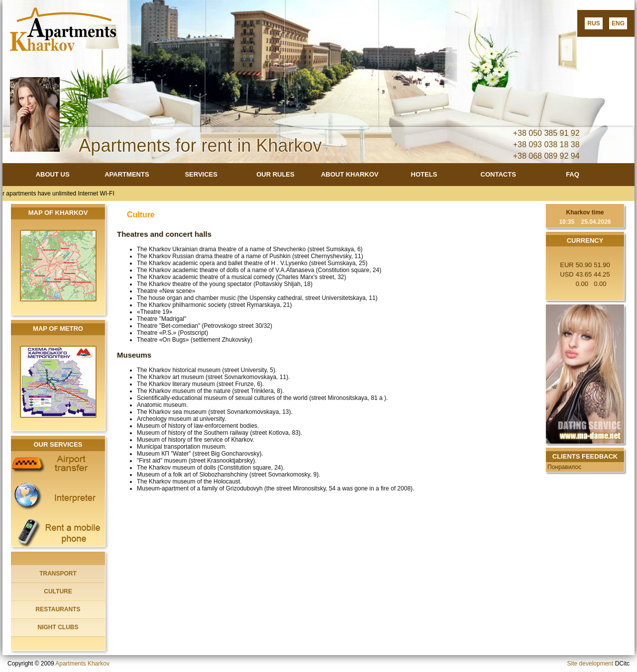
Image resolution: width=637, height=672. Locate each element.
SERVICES (201, 174)
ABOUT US (53, 174)
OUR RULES (275, 174)
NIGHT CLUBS (58, 627)
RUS (593, 23)
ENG (618, 23)
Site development (590, 664)
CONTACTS (498, 174)
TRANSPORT (58, 574)
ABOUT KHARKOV (350, 174)
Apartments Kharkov (82, 664)
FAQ (573, 174)
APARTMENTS (127, 174)
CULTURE (58, 591)
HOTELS (424, 174)
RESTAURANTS (58, 609)
